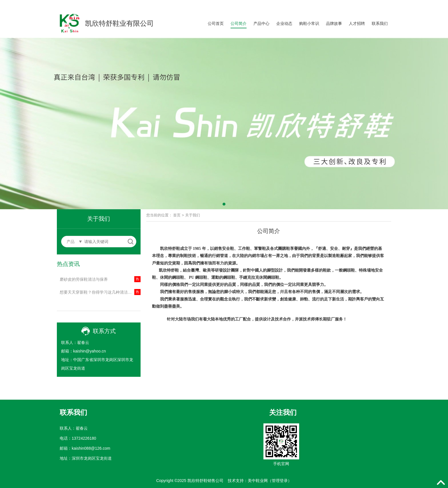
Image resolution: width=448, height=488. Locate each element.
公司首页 (216, 23)
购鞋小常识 (309, 23)
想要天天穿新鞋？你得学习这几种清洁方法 (98, 292)
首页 (177, 215)
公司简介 (239, 23)
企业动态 (284, 23)
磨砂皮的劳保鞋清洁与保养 (84, 279)
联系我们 (380, 23)
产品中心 (261, 23)
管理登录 (280, 481)
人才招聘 (357, 23)
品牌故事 (334, 23)
